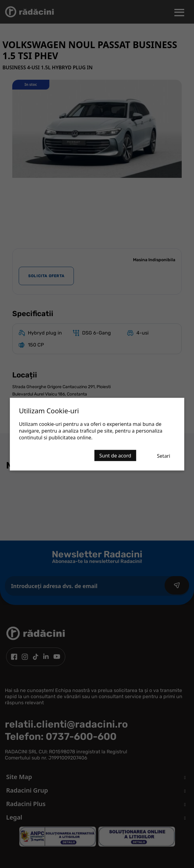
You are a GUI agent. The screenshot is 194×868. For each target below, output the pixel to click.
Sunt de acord (115, 455)
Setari (164, 456)
